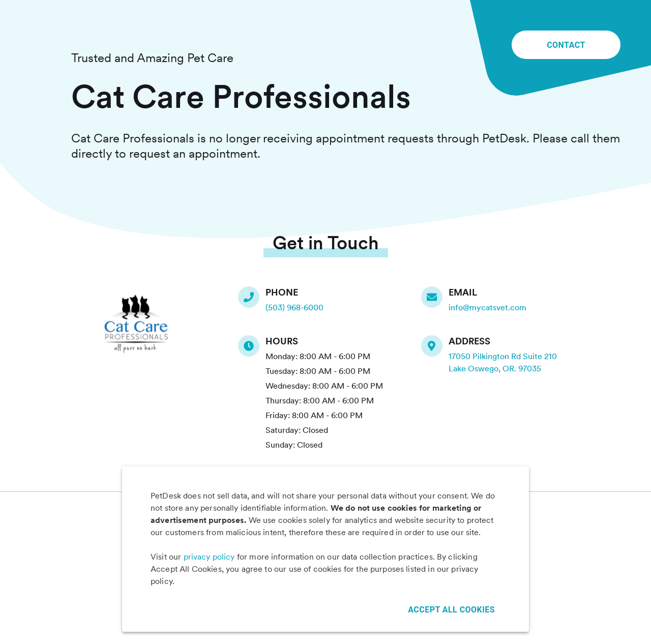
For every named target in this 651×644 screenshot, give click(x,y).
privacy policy (209, 557)
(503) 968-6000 (294, 308)
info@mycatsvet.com (487, 308)
